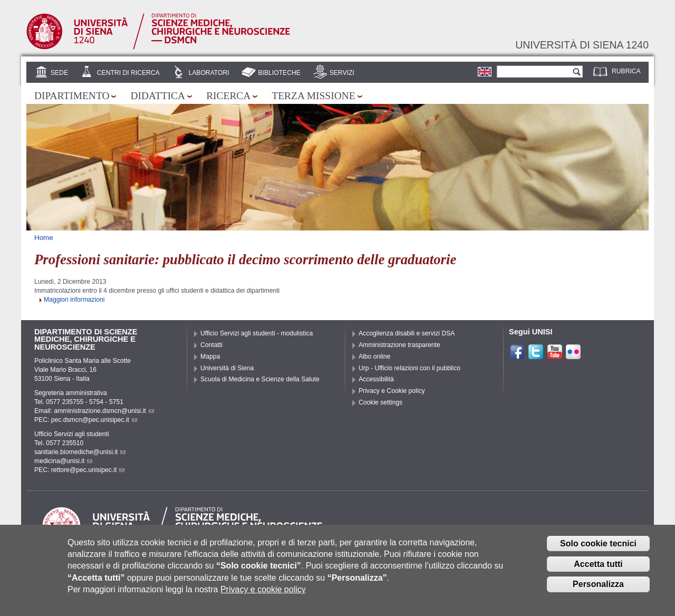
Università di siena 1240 (582, 45)
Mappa (210, 357)
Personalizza (598, 593)
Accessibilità (376, 379)
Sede (59, 73)
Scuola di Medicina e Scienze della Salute (260, 379)
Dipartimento (72, 96)
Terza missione (313, 96)
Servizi (342, 73)
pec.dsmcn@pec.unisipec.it (94, 420)
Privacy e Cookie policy (392, 391)
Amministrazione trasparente (399, 345)
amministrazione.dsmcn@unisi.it (104, 411)
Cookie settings (380, 402)
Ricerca (228, 96)
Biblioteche (279, 73)
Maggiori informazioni (74, 300)
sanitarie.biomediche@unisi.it (80, 452)
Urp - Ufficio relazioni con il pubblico (409, 368)
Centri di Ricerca (128, 73)
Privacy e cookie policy (263, 597)
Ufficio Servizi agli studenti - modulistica (257, 333)
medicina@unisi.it (63, 461)
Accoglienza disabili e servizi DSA (407, 333)
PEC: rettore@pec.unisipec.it (79, 470)
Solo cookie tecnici (598, 551)
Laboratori (209, 73)
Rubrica (626, 71)
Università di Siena (227, 368)
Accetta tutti (598, 572)
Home (44, 238)
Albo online (374, 357)
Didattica (158, 96)
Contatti (211, 345)
